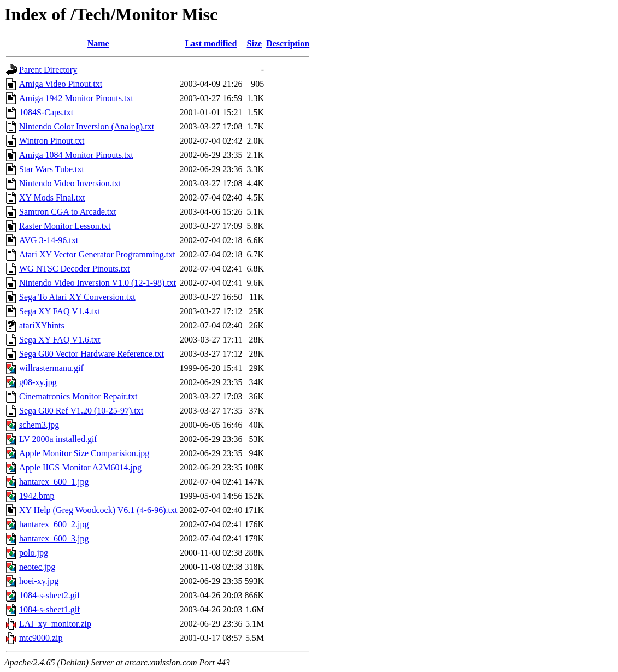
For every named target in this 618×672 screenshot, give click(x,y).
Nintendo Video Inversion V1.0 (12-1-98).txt (98, 283)
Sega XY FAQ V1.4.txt (60, 311)
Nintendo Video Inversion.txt (70, 183)
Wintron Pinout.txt (52, 141)
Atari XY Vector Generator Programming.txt (97, 254)
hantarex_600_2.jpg (54, 524)
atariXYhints (42, 325)
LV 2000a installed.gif (58, 439)
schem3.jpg (39, 425)
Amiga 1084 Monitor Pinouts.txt (76, 155)
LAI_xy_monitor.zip (55, 624)
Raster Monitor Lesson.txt (65, 226)
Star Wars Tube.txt (52, 169)
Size (255, 43)
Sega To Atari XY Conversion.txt (77, 297)
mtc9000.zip (41, 638)
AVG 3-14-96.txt (49, 240)
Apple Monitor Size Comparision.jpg (84, 453)
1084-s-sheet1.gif (50, 609)
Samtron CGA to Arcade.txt (68, 212)
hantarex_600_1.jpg (54, 482)
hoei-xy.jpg (39, 581)
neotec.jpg (37, 567)
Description (288, 43)
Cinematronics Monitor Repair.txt (78, 396)
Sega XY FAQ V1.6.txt (60, 340)
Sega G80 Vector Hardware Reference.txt (92, 354)
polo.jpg (34, 553)
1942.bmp (37, 496)
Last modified (211, 43)
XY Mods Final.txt (52, 198)
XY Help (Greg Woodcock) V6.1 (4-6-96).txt (98, 510)
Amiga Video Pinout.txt (61, 84)
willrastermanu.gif (51, 368)
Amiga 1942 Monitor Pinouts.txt (76, 98)
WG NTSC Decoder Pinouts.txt (75, 269)
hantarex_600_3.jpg (54, 538)
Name (98, 43)
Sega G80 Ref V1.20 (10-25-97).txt (81, 411)
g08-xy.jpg (38, 382)
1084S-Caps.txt (46, 112)
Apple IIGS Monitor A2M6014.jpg (80, 467)
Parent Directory (48, 70)
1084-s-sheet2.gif (50, 595)
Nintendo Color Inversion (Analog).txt (87, 126)
